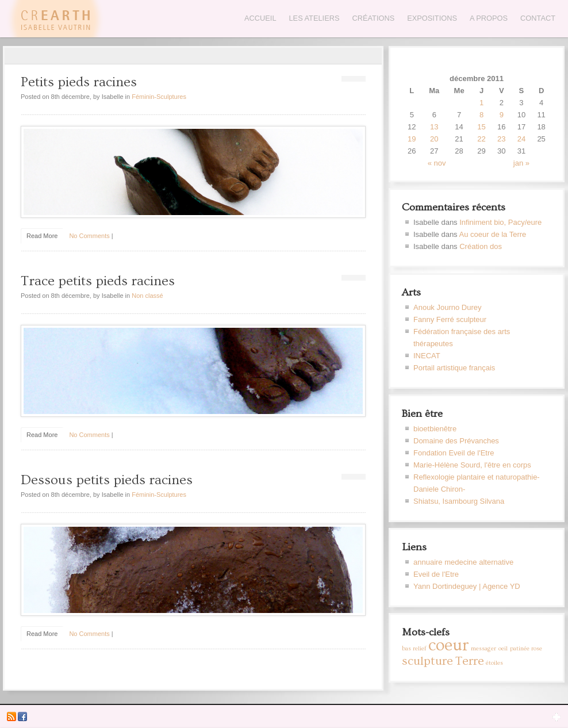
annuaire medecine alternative (463, 562)
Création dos (481, 246)
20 (434, 139)
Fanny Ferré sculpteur (450, 319)
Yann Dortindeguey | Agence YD (467, 586)
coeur (449, 645)
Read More (42, 236)
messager (483, 649)
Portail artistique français (454, 368)
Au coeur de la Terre (493, 234)
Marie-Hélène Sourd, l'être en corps (472, 465)
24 (521, 139)
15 (481, 127)
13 (434, 127)
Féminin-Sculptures (159, 97)
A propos (489, 18)
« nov (437, 163)
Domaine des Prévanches (456, 441)
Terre (470, 661)
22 (481, 139)
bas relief (414, 649)
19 (412, 139)
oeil (503, 649)
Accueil (260, 18)
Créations (373, 18)
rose (537, 649)
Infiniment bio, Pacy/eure (500, 222)
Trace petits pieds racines (98, 281)
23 (501, 139)
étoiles (494, 663)
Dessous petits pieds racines (107, 480)
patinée (520, 649)
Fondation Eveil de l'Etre (454, 453)
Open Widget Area (557, 716)
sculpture (427, 661)
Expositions (432, 18)
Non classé (147, 296)
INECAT (427, 356)
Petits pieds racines (79, 82)
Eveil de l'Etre (436, 574)
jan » (521, 163)
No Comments (89, 236)
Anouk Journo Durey (448, 307)
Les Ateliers (314, 18)
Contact (538, 18)
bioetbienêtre (435, 429)
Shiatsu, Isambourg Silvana (459, 501)
